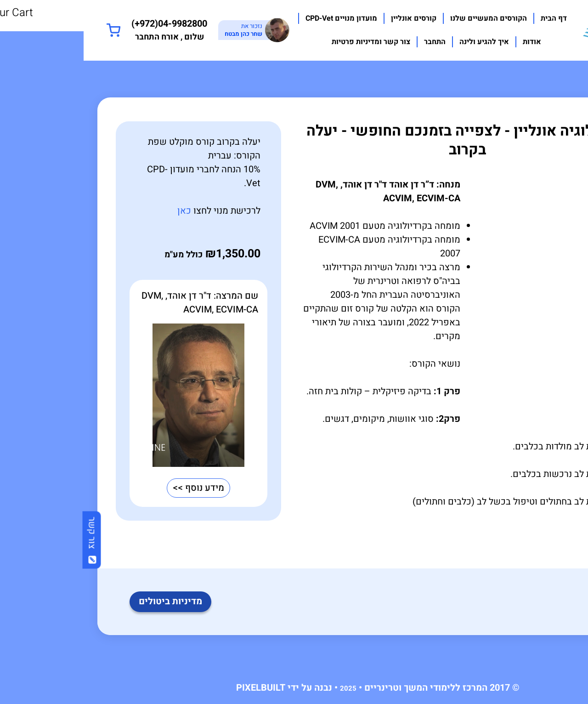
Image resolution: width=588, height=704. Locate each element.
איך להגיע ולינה (401, 42)
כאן (101, 211)
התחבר (351, 42)
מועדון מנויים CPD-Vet (258, 18)
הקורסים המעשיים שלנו (405, 18)
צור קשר (8, 540)
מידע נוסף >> (115, 488)
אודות (448, 42)
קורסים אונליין (330, 18)
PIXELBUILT (177, 688)
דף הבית (470, 18)
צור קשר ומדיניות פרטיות (287, 42)
